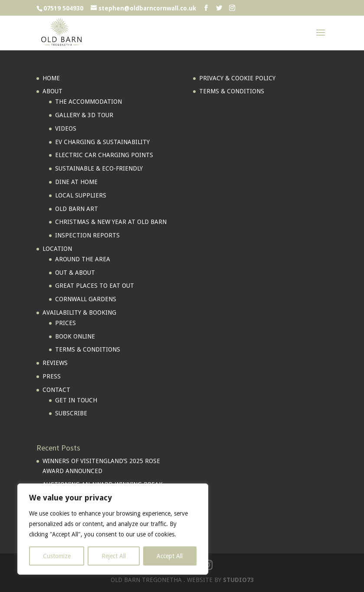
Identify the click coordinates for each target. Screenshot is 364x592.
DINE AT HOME (76, 182)
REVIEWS (55, 363)
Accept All (170, 556)
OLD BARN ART (77, 209)
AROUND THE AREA (83, 259)
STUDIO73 (238, 580)
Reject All (114, 556)
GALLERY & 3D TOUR (84, 115)
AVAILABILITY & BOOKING (79, 312)
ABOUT (52, 91)
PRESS (52, 376)
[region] (113, 529)
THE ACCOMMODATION (89, 102)
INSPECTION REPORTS (87, 235)
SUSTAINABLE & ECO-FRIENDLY (99, 168)
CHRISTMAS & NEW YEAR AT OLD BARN (111, 222)
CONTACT (56, 390)
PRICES (66, 323)
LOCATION (57, 249)
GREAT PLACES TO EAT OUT (95, 286)
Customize (57, 556)
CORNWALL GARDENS (86, 299)
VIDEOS (66, 128)
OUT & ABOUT (75, 273)
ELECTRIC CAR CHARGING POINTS (104, 155)
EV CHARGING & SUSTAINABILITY (102, 142)
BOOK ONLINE (75, 336)
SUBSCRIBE (71, 413)
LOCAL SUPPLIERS (81, 195)
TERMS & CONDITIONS (88, 349)
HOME (51, 78)
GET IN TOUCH (76, 400)
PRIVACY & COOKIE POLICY (237, 78)
